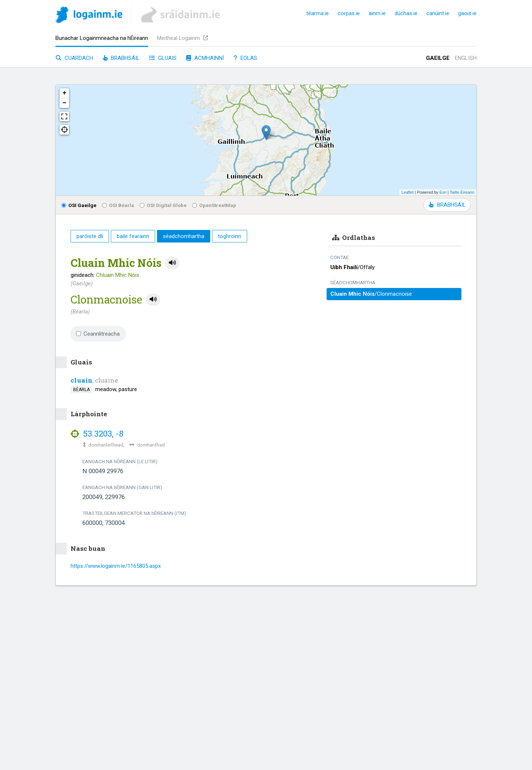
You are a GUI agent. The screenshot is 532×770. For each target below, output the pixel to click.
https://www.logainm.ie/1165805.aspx (116, 566)
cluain (81, 380)
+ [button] (64, 93)
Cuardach (74, 58)
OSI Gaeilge (79, 205)
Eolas (245, 58)
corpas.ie (349, 13)
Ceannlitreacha (98, 334)
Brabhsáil (121, 58)
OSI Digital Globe (163, 205)
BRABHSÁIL (447, 205)
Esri (443, 192)
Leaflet (407, 192)
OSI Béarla (118, 205)
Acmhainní (205, 58)
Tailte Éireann (462, 192)
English (466, 58)
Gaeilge (438, 58)
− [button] (64, 103)
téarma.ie (318, 13)
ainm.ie (377, 13)
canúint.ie (438, 13)
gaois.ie (467, 13)
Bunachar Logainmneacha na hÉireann (102, 38)
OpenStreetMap (214, 205)
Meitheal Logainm (183, 38)
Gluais (163, 58)
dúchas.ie (406, 13)
